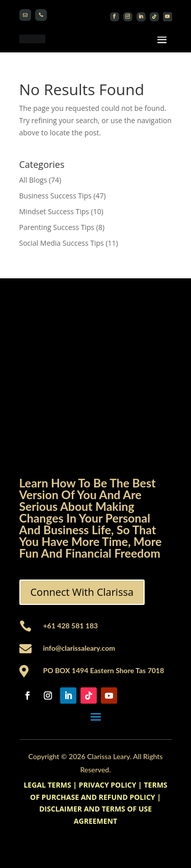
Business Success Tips (56, 196)
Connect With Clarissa (82, 592)
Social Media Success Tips (62, 243)
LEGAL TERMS (47, 785)
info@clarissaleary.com (79, 648)
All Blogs (33, 180)
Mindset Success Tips (54, 211)
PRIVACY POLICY (108, 785)
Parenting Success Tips (57, 227)
